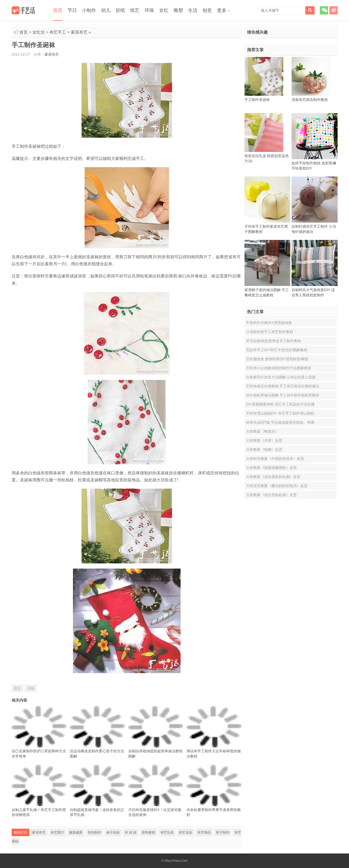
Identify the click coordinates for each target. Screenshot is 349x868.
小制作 (89, 10)
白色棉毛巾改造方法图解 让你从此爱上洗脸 (281, 377)
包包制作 (94, 832)
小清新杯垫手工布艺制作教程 (270, 332)
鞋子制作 (223, 832)
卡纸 (31, 688)
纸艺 (135, 10)
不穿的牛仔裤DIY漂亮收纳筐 (269, 323)
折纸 (120, 10)
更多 (222, 10)
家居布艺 (79, 32)
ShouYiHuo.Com (176, 861)
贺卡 (17, 688)
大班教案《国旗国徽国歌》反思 (271, 468)
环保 (149, 10)
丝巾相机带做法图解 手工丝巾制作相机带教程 (283, 395)
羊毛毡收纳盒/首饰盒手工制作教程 (274, 341)
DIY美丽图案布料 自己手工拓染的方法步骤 (280, 404)
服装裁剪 (76, 832)
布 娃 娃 (131, 832)
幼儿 (106, 10)
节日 (72, 10)
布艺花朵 (185, 832)
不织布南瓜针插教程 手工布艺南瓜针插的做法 (283, 386)
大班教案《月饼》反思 (264, 440)
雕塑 (178, 10)
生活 (193, 10)
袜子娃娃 (113, 832)
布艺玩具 (167, 832)
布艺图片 (57, 832)
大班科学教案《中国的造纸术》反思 (275, 459)
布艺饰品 (204, 832)
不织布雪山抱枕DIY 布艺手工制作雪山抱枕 (280, 413)
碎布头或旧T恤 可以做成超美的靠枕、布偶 (280, 422)
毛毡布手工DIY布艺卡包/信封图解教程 (277, 350)
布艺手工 (58, 32)
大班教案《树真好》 (262, 431)
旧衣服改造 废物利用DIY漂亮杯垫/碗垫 (277, 359)
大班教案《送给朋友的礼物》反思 (273, 477)
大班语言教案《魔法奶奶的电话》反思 (277, 486)
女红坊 (39, 32)
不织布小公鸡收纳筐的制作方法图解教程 (279, 368)
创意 (207, 10)
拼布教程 (148, 832)
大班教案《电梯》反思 (264, 450)
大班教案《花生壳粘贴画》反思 (271, 495)
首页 (58, 10)
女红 (164, 10)
